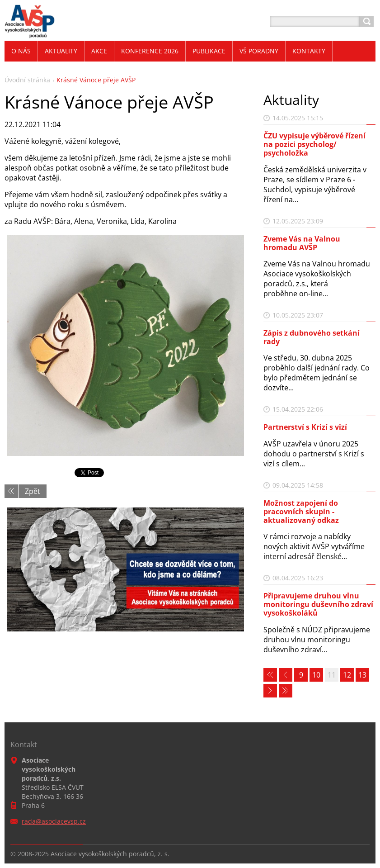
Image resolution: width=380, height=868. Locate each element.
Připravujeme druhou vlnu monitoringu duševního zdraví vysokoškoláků (318, 604)
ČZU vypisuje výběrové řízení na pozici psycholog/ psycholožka (314, 144)
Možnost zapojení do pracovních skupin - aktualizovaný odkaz (301, 512)
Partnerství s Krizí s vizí (305, 427)
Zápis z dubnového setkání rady (312, 337)
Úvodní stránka (27, 80)
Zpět (33, 491)
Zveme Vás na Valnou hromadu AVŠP (302, 243)
